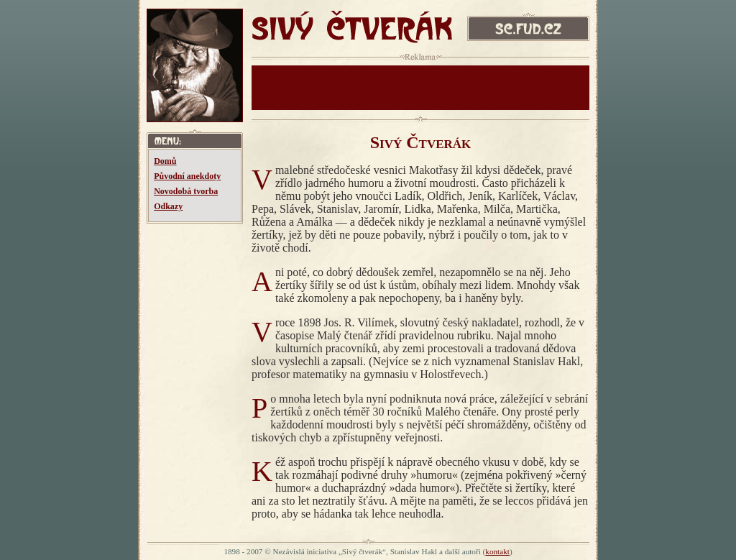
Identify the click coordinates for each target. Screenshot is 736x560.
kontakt (497, 551)
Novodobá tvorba (186, 191)
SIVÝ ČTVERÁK (352, 30)
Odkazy (168, 206)
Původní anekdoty (187, 176)
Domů (165, 161)
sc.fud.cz (528, 30)
